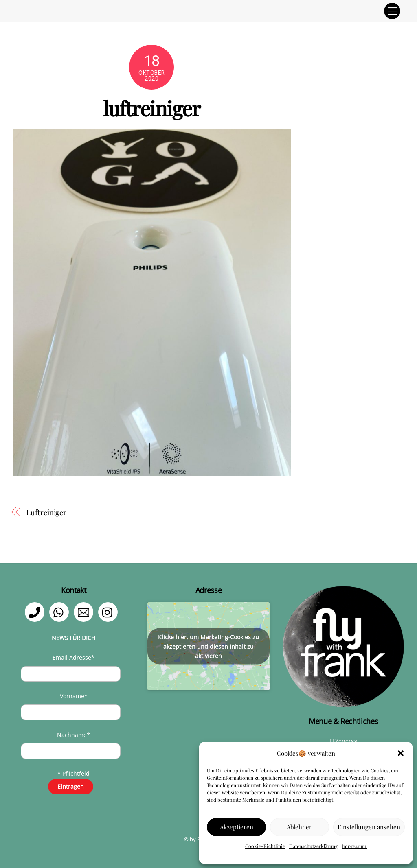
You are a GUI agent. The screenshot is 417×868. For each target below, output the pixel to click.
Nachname (74, 735)
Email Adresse (74, 657)
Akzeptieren (237, 827)
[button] (401, 753)
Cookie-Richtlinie (265, 846)
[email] (85, 611)
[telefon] (36, 611)
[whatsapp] (60, 611)
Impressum (354, 846)
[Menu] (392, 11)
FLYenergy (343, 741)
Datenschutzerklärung (313, 846)
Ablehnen (300, 827)
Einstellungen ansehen (369, 827)
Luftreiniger (46, 512)
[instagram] (109, 611)
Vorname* (74, 696)
